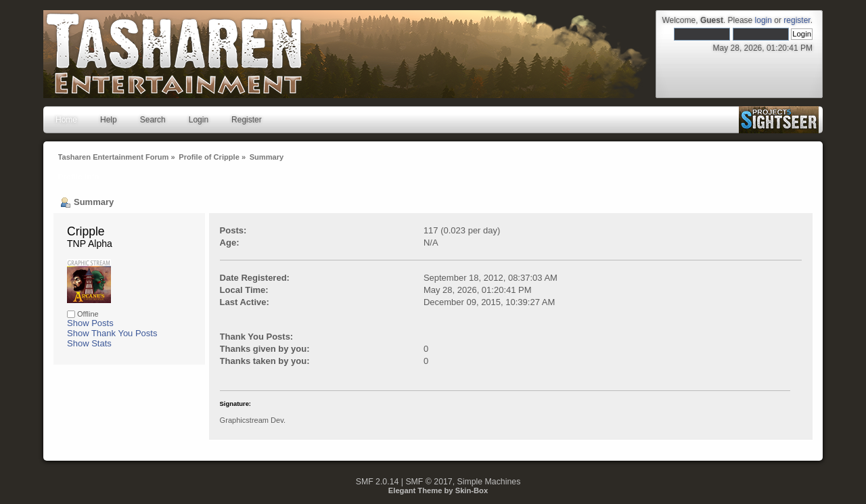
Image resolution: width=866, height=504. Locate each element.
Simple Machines (489, 482)
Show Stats (89, 343)
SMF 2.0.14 (378, 482)
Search (153, 120)
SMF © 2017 (429, 482)
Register (247, 120)
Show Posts (90, 323)
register (797, 20)
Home (66, 120)
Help (109, 120)
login (764, 20)
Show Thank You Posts (112, 333)
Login (199, 120)
